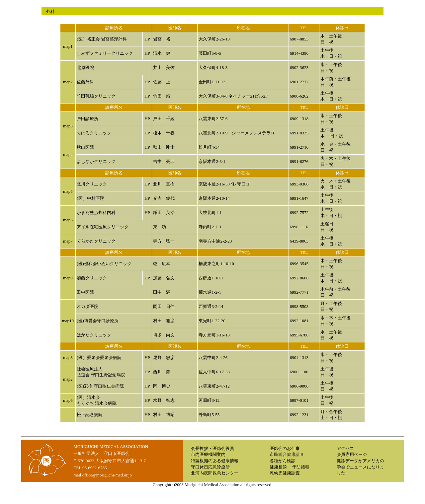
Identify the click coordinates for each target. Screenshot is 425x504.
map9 (68, 278)
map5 (68, 191)
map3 (68, 126)
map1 (68, 46)
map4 (68, 154)
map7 (68, 241)
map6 (68, 220)
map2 (68, 82)
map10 (68, 321)
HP (147, 39)
